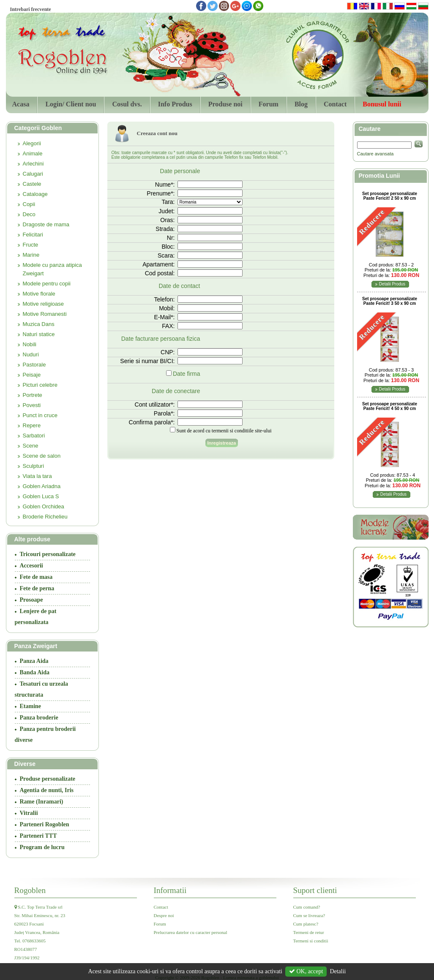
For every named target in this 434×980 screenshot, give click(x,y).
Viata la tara (37, 476)
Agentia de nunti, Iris (47, 790)
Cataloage (35, 194)
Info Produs (175, 104)
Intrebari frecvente (31, 9)
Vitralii (29, 813)
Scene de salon (42, 456)
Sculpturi (34, 466)
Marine (31, 255)
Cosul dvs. (127, 104)
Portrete (33, 395)
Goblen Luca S (41, 496)
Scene (31, 446)
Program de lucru (42, 847)
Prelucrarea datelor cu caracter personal (191, 932)
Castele (32, 184)
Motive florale (39, 294)
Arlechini (33, 164)
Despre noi (164, 915)
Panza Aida (34, 661)
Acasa (21, 104)
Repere (32, 425)
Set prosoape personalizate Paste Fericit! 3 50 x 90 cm (390, 301)
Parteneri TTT (38, 836)
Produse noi (225, 104)
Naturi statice (39, 334)
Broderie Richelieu (45, 517)
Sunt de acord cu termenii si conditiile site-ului (224, 431)
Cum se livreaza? (309, 915)
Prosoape (31, 600)
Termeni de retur (309, 932)
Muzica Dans (39, 324)
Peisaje (32, 375)
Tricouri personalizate (48, 554)
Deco (29, 214)
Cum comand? (307, 907)
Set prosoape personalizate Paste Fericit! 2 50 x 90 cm (390, 196)
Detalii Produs (392, 284)
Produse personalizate (48, 779)
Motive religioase (44, 304)
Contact (335, 104)
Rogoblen (30, 890)
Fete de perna (37, 588)
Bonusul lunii (382, 104)
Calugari (33, 174)
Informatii (170, 890)
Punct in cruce (40, 415)
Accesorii (31, 566)
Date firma (187, 374)
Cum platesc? (306, 924)
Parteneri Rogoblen (45, 824)
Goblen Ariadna (42, 486)
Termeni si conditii (311, 941)
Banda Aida (35, 672)
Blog (301, 104)
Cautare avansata (375, 154)
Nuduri (31, 354)
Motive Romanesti (45, 314)
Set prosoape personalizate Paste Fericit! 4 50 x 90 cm (390, 406)
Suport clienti (315, 890)
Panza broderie (39, 718)
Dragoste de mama (46, 224)
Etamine (31, 706)
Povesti (32, 405)
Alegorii (32, 143)
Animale (33, 153)
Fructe (31, 245)
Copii (29, 204)
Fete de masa (36, 577)
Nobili (30, 344)
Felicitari (33, 235)
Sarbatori (34, 436)
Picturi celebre (40, 385)
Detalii (338, 971)
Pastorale (34, 365)
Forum (269, 104)
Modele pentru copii (47, 284)
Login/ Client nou (71, 104)
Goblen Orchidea (44, 506)
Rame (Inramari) (42, 802)
